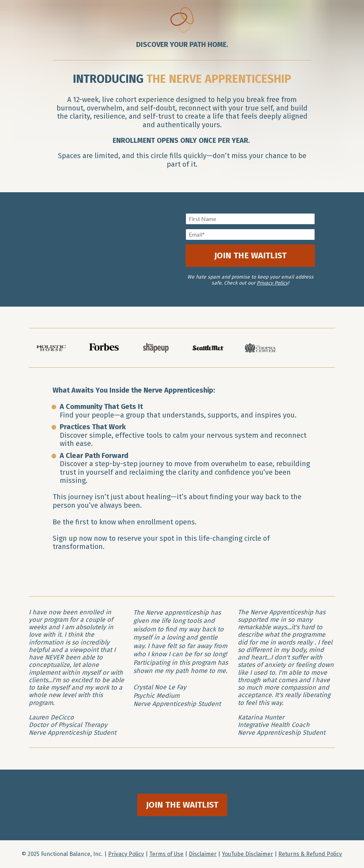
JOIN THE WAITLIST (250, 255)
